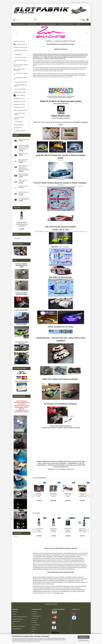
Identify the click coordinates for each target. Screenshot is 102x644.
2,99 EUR (22, 229)
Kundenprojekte (18, 55)
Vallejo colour (35, 618)
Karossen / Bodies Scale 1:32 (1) (66, 24)
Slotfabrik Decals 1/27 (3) (19, 98)
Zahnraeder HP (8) (17, 128)
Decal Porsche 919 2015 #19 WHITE (68, 495)
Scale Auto (35, 623)
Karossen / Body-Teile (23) (20, 89)
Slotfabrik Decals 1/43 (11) (19, 104)
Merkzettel (85, 2)
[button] (73, 2)
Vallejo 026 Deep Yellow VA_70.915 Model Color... (39, 530)
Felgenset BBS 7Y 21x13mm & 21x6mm (53, 495)
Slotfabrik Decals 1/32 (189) (20, 101)
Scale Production (36, 625)
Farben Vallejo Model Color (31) (20, 110)
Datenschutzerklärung (35, 641)
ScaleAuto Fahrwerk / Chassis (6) (21, 74)
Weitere (78, 24)
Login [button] (78, 2)
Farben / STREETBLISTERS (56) (20, 61)
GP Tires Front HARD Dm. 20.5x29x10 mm (82, 495)
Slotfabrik (56, 469)
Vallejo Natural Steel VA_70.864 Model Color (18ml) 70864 (22, 224)
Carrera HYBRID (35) (19, 95)
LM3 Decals (64, 247)
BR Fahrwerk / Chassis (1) (19, 24)
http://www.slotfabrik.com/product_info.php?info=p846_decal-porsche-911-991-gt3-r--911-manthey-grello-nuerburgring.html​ (61, 231)
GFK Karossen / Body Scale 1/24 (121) (20, 86)
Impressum (15, 612)
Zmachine (34, 620)
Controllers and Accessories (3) (48, 24)
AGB (13, 624)
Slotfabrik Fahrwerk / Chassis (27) (19, 70)
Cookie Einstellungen (17, 629)
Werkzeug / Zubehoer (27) (20, 131)
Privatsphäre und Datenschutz (19, 626)
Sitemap (15, 536)
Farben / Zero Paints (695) (20, 57)
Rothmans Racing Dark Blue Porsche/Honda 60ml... (39, 495)
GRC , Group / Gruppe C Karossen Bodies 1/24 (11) (21, 65)
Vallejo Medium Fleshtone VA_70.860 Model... (53, 530)
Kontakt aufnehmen (48, 593)
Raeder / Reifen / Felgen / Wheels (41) (20, 114)
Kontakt (14, 614)
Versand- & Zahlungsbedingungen (20, 617)
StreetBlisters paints (37, 616)
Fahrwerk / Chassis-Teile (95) (20, 82)
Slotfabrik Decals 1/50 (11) (19, 107)
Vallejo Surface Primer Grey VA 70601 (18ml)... (82, 530)
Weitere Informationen (84, 640)
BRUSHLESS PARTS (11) (32, 24)
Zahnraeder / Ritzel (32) (19, 125)
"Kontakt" (26, 412)
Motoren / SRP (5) (18, 122)
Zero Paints (35, 614)
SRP (33, 632)
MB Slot (34, 629)
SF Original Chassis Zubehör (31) (20, 78)
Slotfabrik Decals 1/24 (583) (20, 92)
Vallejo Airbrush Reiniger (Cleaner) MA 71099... (68, 530)
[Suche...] (14, 20)
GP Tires (34, 627)
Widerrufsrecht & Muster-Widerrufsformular (18, 620)
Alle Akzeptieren (84, 637)
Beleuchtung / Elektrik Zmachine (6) (19, 118)
